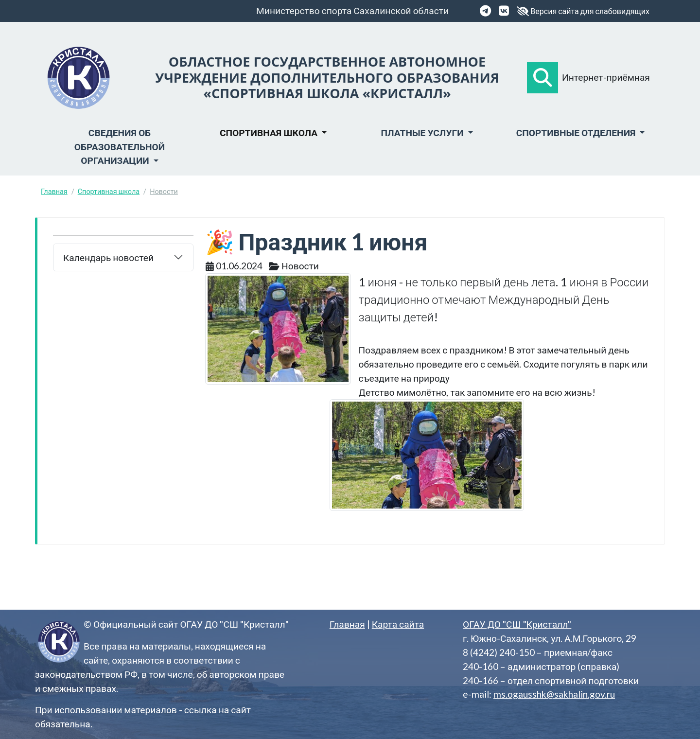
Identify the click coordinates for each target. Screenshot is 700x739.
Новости (164, 191)
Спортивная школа (109, 191)
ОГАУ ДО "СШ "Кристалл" (517, 624)
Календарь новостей (108, 257)
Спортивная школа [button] (270, 132)
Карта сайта (398, 624)
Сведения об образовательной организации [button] (120, 147)
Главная (54, 191)
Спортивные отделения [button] (577, 132)
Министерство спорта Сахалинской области (352, 10)
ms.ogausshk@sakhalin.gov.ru (554, 694)
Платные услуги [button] (423, 132)
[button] (542, 78)
